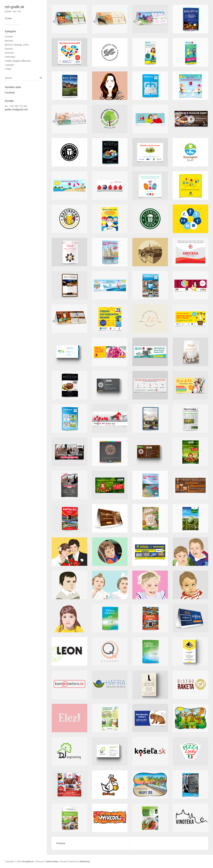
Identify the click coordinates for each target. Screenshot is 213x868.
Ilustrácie (9, 53)
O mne (8, 18)
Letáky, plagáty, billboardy (18, 61)
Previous (61, 843)
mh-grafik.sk (14, 7)
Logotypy (9, 65)
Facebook (10, 93)
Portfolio (9, 37)
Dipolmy (9, 49)
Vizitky (8, 69)
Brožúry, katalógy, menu (17, 45)
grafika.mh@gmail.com (16, 110)
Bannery (9, 41)
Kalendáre (10, 57)
